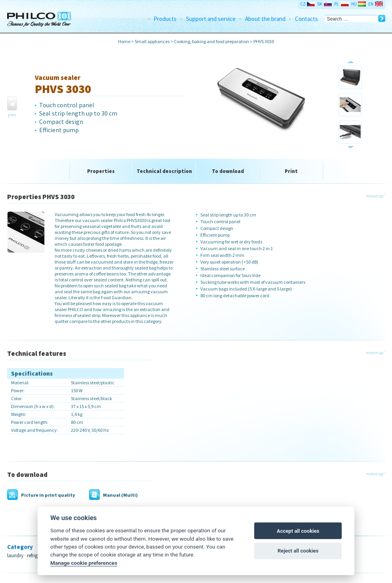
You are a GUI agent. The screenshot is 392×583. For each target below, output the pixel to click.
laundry (15, 555)
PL (336, 4)
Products (165, 19)
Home (124, 41)
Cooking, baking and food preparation (211, 41)
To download (228, 171)
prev (12, 115)
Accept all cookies (298, 531)
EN (371, 4)
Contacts (306, 19)
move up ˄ (376, 196)
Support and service (211, 19)
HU (354, 4)
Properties (101, 171)
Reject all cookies (298, 551)
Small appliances (152, 41)
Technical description (164, 171)
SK (320, 4)
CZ (303, 4)
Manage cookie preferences (84, 563)
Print (291, 171)
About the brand (265, 19)
